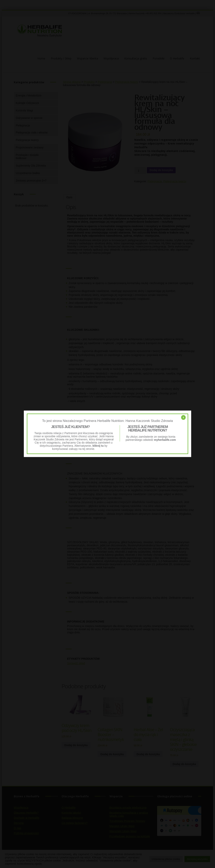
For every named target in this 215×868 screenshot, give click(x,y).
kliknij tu (98, 446)
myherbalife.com (165, 440)
